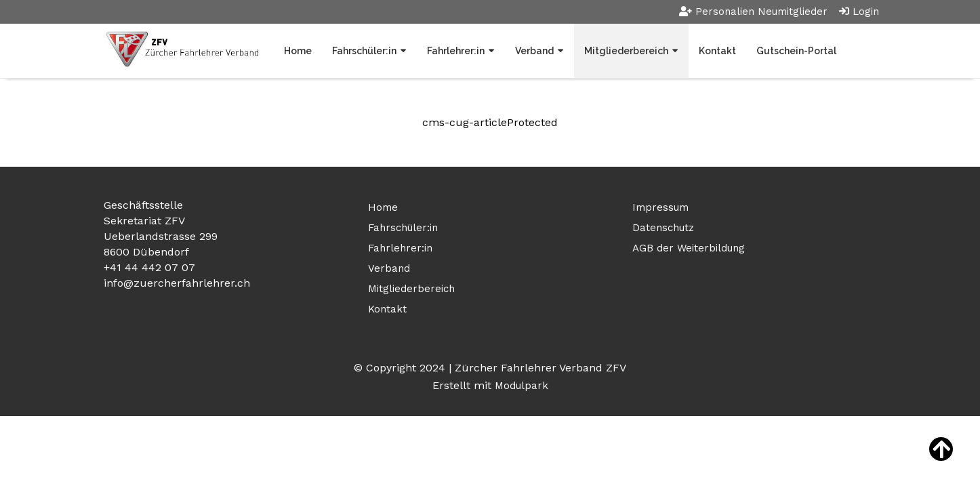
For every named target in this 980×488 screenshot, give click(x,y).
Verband (534, 51)
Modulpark (522, 386)
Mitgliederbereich (626, 51)
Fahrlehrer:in (456, 51)
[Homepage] (181, 50)
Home (298, 51)
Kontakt (717, 51)
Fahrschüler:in (364, 51)
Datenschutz (663, 228)
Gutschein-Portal (796, 51)
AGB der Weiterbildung (689, 248)
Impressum (660, 207)
